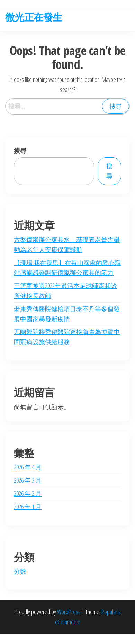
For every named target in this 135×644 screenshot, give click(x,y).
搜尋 (20, 151)
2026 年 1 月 (28, 507)
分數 (20, 571)
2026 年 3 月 (28, 480)
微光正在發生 (34, 17)
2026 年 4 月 (28, 467)
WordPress (69, 612)
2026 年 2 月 (28, 493)
